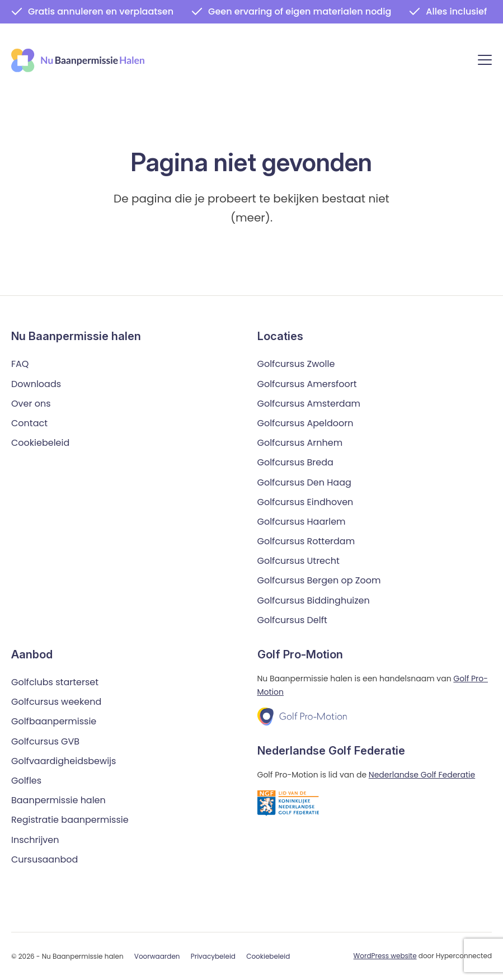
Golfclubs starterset (55, 682)
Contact (29, 423)
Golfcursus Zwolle (296, 364)
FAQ (20, 364)
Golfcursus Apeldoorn (305, 423)
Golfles (26, 780)
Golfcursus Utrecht (298, 561)
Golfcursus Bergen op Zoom (319, 580)
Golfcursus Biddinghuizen (314, 600)
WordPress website (385, 955)
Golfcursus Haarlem (302, 521)
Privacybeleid (213, 956)
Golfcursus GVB (45, 741)
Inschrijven (35, 839)
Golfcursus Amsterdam (309, 403)
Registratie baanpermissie (70, 820)
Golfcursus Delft (292, 619)
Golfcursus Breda (295, 462)
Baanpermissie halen (58, 800)
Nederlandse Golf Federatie (422, 774)
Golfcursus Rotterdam (306, 541)
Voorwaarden (157, 956)
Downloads (36, 383)
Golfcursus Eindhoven (305, 501)
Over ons (31, 403)
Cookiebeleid (40, 442)
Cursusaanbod (44, 859)
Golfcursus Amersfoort (307, 383)
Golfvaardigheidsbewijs (64, 760)
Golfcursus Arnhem (300, 442)
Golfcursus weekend (56, 702)
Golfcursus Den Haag (304, 482)
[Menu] (485, 62)
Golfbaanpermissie (54, 721)
